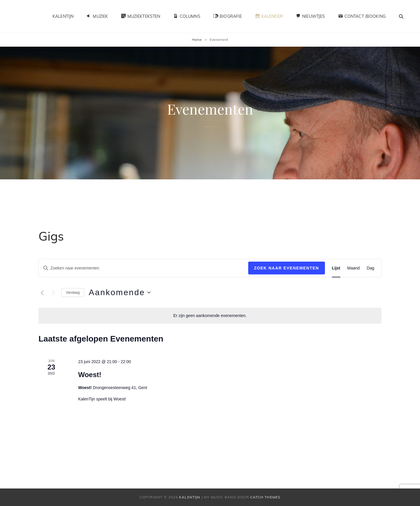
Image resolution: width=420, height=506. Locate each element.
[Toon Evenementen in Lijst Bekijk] (336, 268)
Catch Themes (265, 497)
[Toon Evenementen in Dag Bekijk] (370, 268)
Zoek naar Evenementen (287, 268)
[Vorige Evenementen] (42, 293)
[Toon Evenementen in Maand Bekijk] (354, 268)
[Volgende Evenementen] (53, 293)
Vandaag (73, 293)
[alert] (210, 316)
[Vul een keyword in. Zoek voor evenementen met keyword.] (143, 268)
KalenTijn (63, 16)
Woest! (90, 375)
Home (197, 40)
